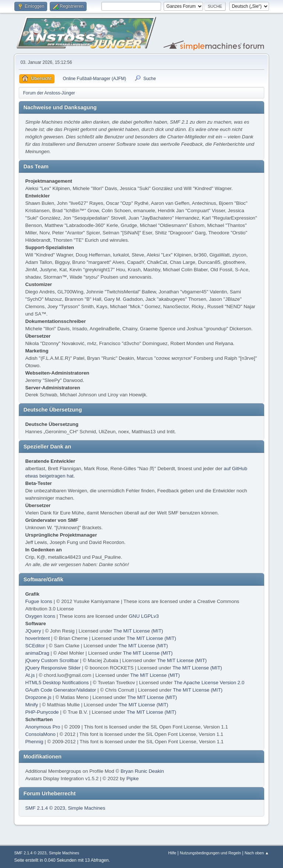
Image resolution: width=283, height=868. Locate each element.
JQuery (33, 631)
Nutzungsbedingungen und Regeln (210, 853)
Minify (32, 705)
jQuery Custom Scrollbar (52, 660)
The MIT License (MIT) (138, 631)
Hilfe (172, 853)
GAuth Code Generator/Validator (60, 690)
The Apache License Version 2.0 (209, 683)
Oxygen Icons (40, 616)
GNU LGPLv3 (144, 616)
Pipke (132, 779)
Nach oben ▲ (257, 853)
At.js (30, 675)
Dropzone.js (38, 697)
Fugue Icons (39, 601)
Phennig (34, 742)
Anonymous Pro (43, 727)
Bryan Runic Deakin (142, 771)
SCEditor (35, 646)
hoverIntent (37, 638)
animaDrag (37, 653)
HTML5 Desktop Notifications (57, 683)
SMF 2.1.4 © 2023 (45, 808)
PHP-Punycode (42, 712)
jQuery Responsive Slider (53, 668)
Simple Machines (86, 808)
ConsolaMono (40, 734)
